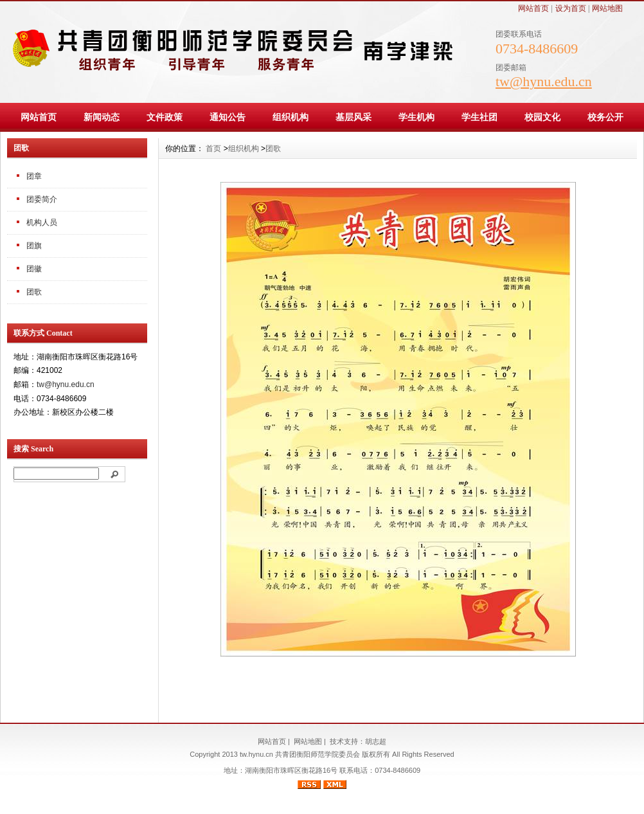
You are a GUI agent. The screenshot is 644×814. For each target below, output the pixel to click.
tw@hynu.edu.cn (66, 384)
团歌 (34, 292)
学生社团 (479, 117)
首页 (213, 149)
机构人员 (42, 222)
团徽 (34, 269)
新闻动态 (102, 117)
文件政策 (165, 117)
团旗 (34, 246)
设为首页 (571, 8)
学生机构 (416, 117)
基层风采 (353, 117)
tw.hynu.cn (256, 754)
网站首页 (533, 8)
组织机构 (291, 117)
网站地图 (607, 8)
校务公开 (605, 117)
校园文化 (542, 117)
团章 (34, 176)
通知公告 (228, 117)
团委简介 (42, 199)
